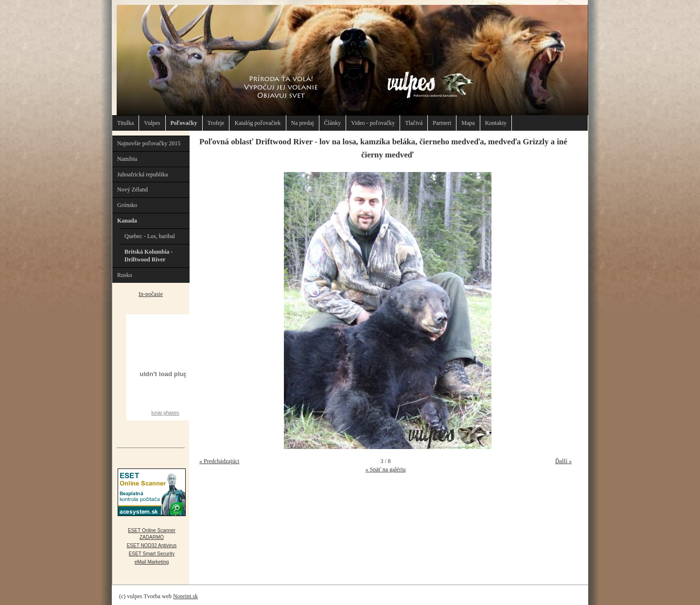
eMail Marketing (152, 562)
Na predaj (303, 123)
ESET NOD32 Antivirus (152, 545)
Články (333, 123)
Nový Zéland (132, 190)
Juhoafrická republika (142, 174)
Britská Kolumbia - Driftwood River (149, 256)
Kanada (127, 221)
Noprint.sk (185, 596)
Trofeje (216, 123)
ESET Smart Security (152, 554)
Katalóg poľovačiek (257, 123)
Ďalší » (563, 461)
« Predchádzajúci (219, 461)
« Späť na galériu (386, 469)
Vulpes (152, 123)
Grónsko (127, 205)
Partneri (442, 123)
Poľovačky (184, 123)
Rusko (125, 275)
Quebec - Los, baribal (150, 236)
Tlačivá (414, 123)
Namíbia (127, 159)
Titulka (125, 123)
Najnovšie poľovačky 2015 (149, 143)
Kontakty (496, 123)
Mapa (468, 123)
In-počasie (151, 294)
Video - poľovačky (373, 123)
